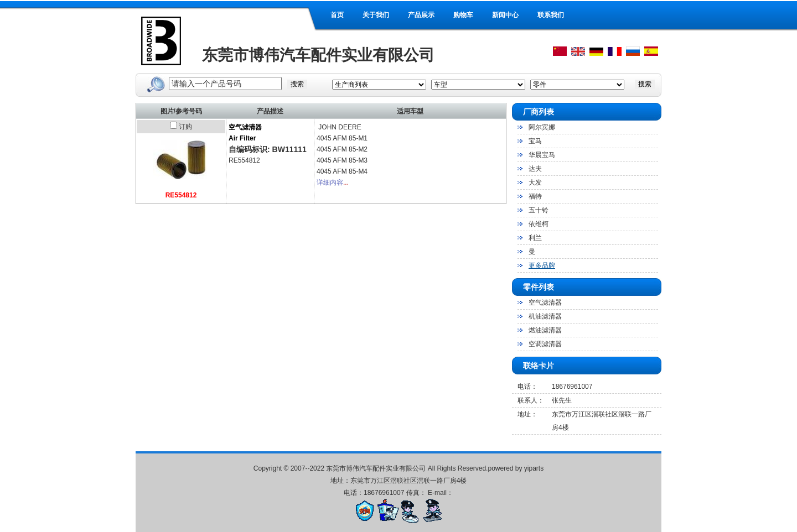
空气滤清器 (545, 302)
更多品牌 (542, 265)
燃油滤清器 (545, 330)
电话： (527, 387)
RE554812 (181, 195)
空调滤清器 (545, 344)
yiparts (534, 468)
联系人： (531, 400)
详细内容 (330, 182)
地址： (527, 414)
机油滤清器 (545, 316)
